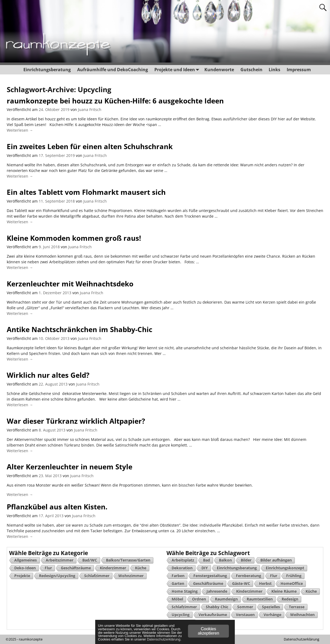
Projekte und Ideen (178, 70)
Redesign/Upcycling (57, 576)
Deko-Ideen (25, 568)
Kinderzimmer (113, 568)
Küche (141, 568)
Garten (178, 583)
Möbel (177, 599)
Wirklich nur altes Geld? (48, 375)
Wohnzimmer (131, 576)
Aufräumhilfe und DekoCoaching (113, 70)
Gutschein (251, 70)
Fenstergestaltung (210, 576)
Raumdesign (226, 599)
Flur (48, 568)
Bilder (246, 560)
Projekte (22, 576)
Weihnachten (302, 615)
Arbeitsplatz (183, 560)
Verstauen (245, 615)
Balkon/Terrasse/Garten (128, 560)
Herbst (265, 583)
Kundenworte (219, 70)
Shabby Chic (217, 607)
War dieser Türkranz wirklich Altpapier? (76, 421)
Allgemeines (26, 560)
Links (274, 70)
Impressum (299, 70)
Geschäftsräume (76, 568)
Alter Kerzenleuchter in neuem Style (70, 467)
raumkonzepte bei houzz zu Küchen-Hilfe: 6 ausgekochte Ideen (115, 101)
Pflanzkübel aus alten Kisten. (57, 507)
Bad (207, 560)
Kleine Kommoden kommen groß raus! (74, 238)
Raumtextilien (260, 599)
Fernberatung (249, 576)
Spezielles (271, 607)
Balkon (225, 560)
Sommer (245, 607)
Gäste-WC (241, 583)
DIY (205, 568)
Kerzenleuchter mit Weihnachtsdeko (70, 284)
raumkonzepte (31, 639)
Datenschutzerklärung (301, 639)
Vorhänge (272, 615)
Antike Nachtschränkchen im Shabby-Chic (79, 329)
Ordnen (199, 599)
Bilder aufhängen (276, 560)
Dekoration (182, 568)
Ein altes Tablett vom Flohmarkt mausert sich (86, 192)
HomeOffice (292, 583)
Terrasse (297, 607)
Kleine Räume (284, 591)
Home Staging (185, 591)
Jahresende (217, 591)
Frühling (294, 576)
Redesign (290, 599)
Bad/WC (90, 560)
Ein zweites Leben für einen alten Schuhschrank (90, 146)
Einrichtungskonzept (285, 568)
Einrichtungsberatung (47, 70)
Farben (178, 576)
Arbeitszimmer (60, 560)
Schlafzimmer (97, 576)
